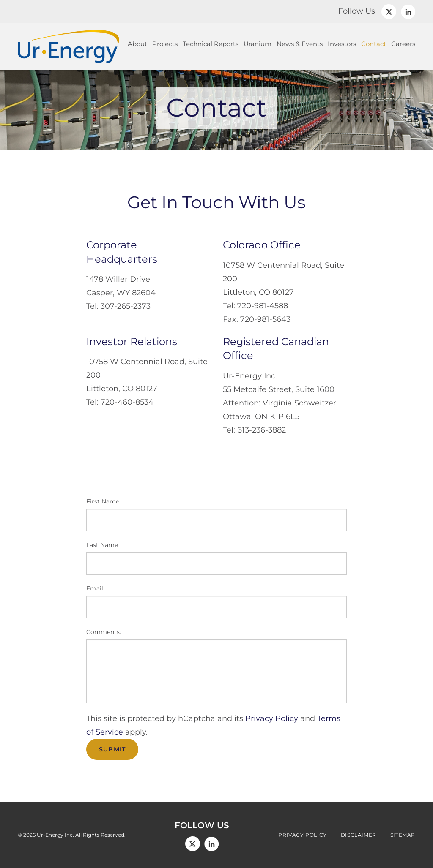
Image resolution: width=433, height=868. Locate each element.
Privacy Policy (272, 718)
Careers (403, 44)
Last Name (102, 545)
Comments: (104, 632)
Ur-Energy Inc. (55, 835)
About (137, 44)
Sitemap (403, 835)
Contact (374, 44)
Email (95, 588)
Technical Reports (211, 44)
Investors (342, 44)
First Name (103, 501)
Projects (165, 44)
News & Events (300, 44)
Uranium (258, 44)
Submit (112, 749)
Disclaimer (359, 835)
